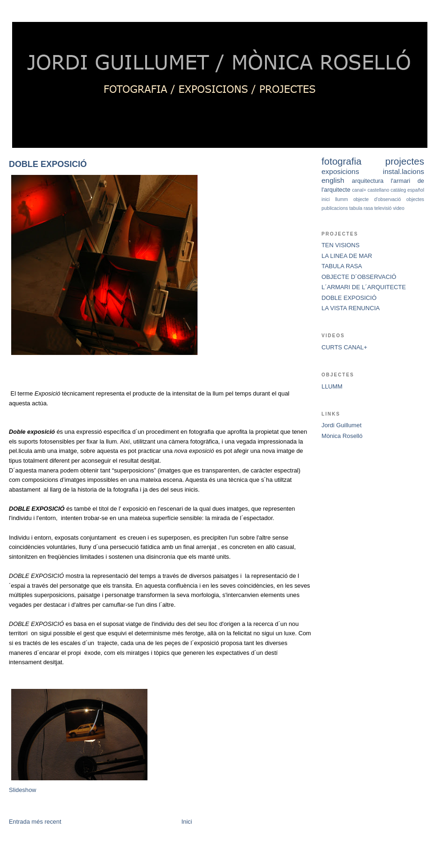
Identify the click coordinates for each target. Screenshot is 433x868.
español (416, 190)
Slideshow (23, 790)
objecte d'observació (377, 199)
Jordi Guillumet (342, 425)
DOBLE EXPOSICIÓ (48, 164)
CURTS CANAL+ (344, 347)
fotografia (342, 161)
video (399, 208)
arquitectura (368, 181)
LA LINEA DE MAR (347, 256)
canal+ (359, 190)
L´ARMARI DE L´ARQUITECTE (364, 287)
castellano (378, 190)
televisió (383, 208)
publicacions (335, 208)
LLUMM (332, 386)
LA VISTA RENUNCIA (351, 308)
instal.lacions (404, 171)
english (333, 180)
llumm (341, 199)
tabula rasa (361, 208)
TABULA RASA (342, 266)
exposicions (340, 171)
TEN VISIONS (340, 245)
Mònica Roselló (342, 436)
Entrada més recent (35, 822)
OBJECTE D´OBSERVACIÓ (359, 277)
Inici (187, 822)
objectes (415, 199)
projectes (405, 161)
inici (326, 199)
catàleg (398, 190)
